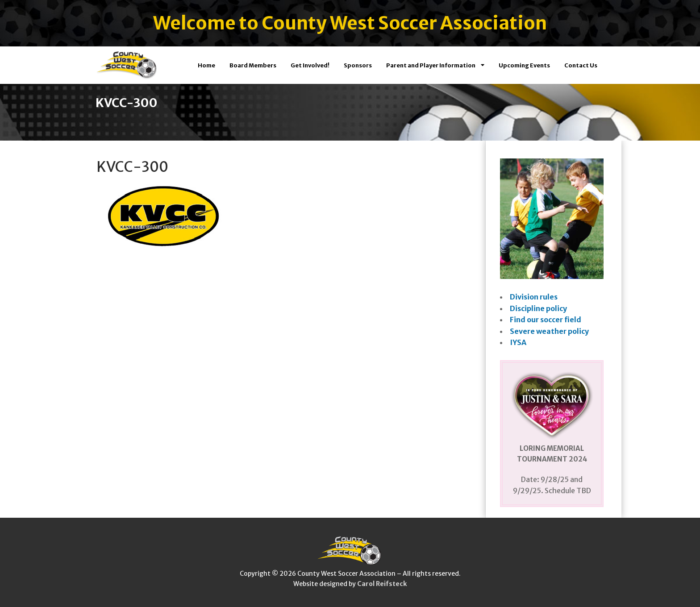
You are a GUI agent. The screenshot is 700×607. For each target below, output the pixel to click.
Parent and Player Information (435, 65)
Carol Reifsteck (382, 584)
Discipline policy (538, 308)
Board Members (253, 65)
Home (206, 65)
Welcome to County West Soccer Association (350, 23)
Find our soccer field (546, 320)
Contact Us (581, 65)
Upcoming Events (524, 65)
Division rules (534, 297)
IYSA (518, 342)
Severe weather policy (549, 331)
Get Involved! (310, 65)
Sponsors (358, 65)
